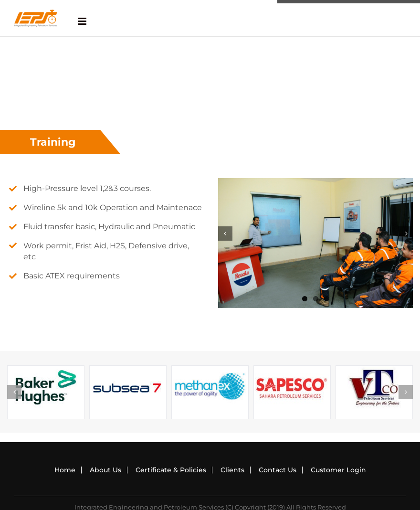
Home (65, 470)
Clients (232, 470)
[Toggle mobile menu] (83, 21)
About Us (105, 470)
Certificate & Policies (171, 470)
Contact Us (278, 470)
